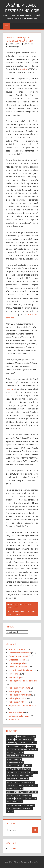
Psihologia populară (18, 691)
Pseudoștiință (13, 47)
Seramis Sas (29, 44)
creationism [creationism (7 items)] (12, 743)
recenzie (10, 389)
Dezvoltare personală (18, 656)
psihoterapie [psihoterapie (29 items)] (31, 792)
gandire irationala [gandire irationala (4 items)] (15, 763)
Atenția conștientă (17, 649)
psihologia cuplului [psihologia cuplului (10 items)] (28, 785)
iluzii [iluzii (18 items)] (10, 772)
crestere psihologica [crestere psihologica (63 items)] (16, 746)
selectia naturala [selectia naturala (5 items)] (15, 802)
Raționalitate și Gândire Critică (22, 705)
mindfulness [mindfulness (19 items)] (26, 776)
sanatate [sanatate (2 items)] (20, 799)
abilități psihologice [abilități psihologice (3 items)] (26, 736)
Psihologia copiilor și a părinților (23, 681)
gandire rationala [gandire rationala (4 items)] (15, 766)
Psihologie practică (17, 698)
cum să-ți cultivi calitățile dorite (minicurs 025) (20, 605)
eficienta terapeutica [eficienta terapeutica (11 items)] (28, 749)
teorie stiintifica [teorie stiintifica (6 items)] (14, 808)
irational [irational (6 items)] (33, 772)
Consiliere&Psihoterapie (20, 653)
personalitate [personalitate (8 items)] (13, 782)
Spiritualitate (14, 719)
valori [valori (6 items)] (10, 812)
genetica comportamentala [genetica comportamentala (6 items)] (18, 769)
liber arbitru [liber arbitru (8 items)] (12, 776)
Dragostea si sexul (17, 660)
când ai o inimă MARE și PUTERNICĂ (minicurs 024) (21, 613)
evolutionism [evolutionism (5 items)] (13, 756)
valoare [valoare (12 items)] (27, 808)
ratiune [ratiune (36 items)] (11, 795)
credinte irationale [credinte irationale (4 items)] (28, 743)
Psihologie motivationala (20, 695)
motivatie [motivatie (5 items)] (24, 779)
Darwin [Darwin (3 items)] (31, 746)
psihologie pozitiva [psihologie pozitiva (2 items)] (15, 792)
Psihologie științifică (18, 702)
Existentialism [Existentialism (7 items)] (27, 756)
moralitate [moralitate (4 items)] (12, 779)
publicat (24, 69)
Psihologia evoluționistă (19, 688)
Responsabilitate (16, 712)
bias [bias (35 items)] (18, 740)
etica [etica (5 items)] (21, 753)
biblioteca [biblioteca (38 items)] (28, 740)
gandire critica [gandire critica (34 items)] (14, 759)
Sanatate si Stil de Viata (19, 716)
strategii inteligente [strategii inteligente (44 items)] (16, 805)
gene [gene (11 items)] (28, 766)
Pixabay (12, 848)
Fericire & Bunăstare (18, 667)
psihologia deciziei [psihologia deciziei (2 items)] (15, 789)
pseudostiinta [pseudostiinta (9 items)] (28, 782)
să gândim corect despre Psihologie (22, 8)
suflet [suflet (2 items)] (31, 805)
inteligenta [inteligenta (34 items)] (21, 772)
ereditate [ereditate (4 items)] (11, 753)
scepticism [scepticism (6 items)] (31, 799)
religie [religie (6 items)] (10, 799)
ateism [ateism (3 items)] (10, 740)
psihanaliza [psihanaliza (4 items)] (12, 785)
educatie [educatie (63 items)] (11, 749)
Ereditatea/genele (17, 663)
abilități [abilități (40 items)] (11, 736)
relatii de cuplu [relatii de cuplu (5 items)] (24, 795)
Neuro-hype (14, 674)
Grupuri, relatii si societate (21, 670)
